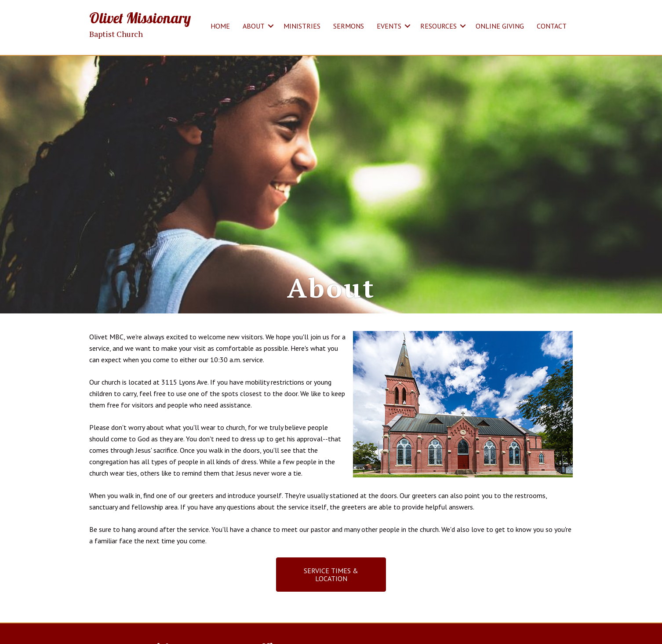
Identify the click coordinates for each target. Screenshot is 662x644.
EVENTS (389, 26)
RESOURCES (438, 26)
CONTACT (552, 26)
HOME (220, 26)
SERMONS (349, 26)
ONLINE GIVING (500, 26)
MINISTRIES (302, 26)
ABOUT (254, 26)
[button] (271, 26)
